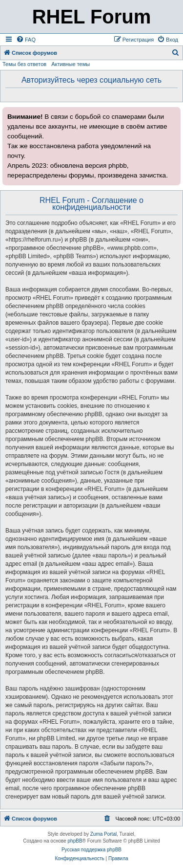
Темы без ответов (24, 64)
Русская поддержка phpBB (91, 850)
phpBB (75, 841)
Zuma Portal (103, 834)
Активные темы (71, 64)
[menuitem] (26, 40)
